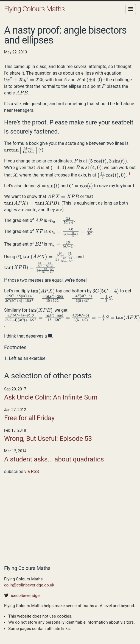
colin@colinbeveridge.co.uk (29, 585)
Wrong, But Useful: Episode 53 (48, 439)
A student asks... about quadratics (54, 459)
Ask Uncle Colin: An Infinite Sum (51, 397)
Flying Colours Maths (34, 9)
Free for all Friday (29, 418)
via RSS (31, 472)
